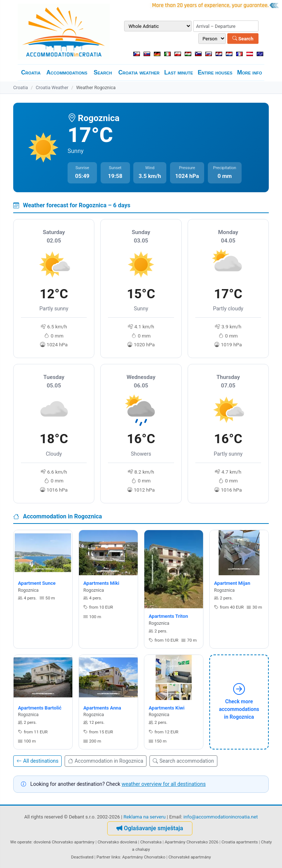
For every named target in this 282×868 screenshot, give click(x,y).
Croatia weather (139, 72)
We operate (21, 842)
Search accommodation (183, 761)
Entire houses (215, 72)
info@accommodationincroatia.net (221, 817)
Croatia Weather (52, 87)
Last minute (178, 72)
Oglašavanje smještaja (150, 828)
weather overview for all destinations (164, 784)
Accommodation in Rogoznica (106, 761)
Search (243, 38)
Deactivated (82, 857)
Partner (104, 857)
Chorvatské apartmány (190, 857)
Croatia (31, 72)
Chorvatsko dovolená (117, 842)
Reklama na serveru (144, 817)
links (116, 857)
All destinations (37, 761)
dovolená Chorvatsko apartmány (64, 842)
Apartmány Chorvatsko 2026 (191, 842)
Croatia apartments (240, 842)
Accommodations (67, 72)
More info (250, 72)
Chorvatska (151, 842)
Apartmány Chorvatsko (144, 857)
